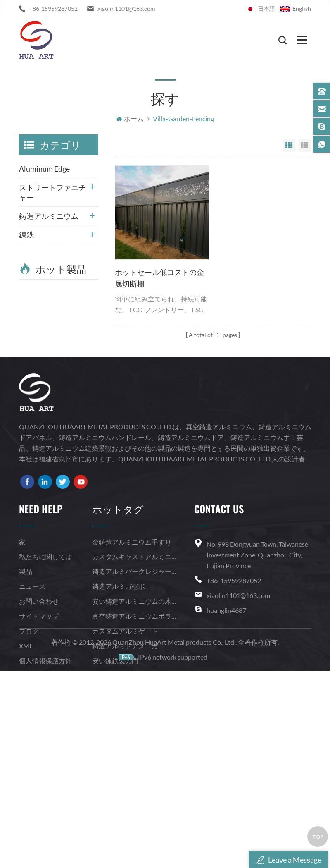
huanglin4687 (226, 740)
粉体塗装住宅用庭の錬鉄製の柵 (72, 355)
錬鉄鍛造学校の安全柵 (72, 311)
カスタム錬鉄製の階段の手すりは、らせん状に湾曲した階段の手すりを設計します (72, 442)
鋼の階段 (34, 253)
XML (26, 776)
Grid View (289, 146)
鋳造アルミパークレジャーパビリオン (136, 701)
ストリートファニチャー (52, 193)
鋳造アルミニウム (49, 216)
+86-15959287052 (53, 8)
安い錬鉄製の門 (115, 790)
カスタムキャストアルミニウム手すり (136, 686)
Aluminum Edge (44, 169)
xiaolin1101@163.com (126, 8)
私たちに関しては (45, 686)
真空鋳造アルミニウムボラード (136, 746)
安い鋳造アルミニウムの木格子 (136, 731)
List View (304, 146)
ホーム (130, 119)
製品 (26, 701)
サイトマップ (39, 746)
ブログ (29, 761)
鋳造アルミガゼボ (119, 716)
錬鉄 (26, 235)
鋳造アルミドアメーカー (128, 776)
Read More (67, 331)
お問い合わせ (39, 731)
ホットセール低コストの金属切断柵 (159, 278)
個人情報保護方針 (45, 790)
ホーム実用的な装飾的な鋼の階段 (72, 399)
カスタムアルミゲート (125, 761)
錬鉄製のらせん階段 (122, 805)
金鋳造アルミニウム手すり (132, 672)
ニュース (32, 716)
